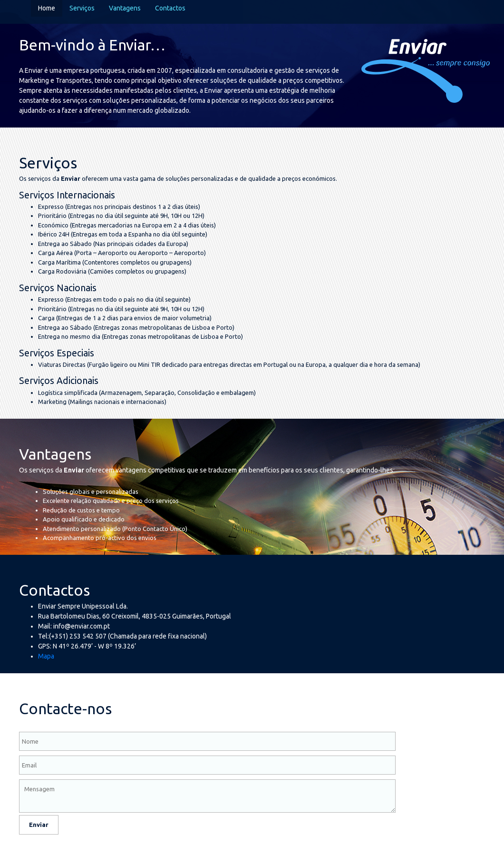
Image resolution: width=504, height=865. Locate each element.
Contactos (170, 8)
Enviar (39, 825)
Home (47, 8)
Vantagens (125, 8)
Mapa (46, 656)
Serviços (82, 8)
